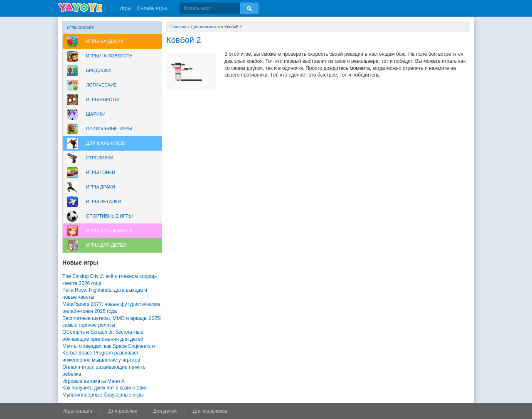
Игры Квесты (102, 99)
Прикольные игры (109, 129)
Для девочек (122, 411)
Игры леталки (103, 201)
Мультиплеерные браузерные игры (103, 395)
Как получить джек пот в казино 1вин (105, 388)
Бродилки (99, 70)
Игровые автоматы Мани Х (94, 381)
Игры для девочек (109, 231)
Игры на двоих (105, 41)
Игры (125, 8)
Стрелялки (100, 158)
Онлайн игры (152, 8)
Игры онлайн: (81, 27)
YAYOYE (80, 7)
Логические (101, 85)
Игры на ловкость (109, 56)
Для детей (165, 411)
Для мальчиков (105, 143)
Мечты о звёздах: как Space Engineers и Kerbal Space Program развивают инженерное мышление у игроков (108, 353)
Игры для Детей (106, 245)
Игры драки (101, 187)
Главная (178, 27)
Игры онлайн (77, 411)
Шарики (96, 114)
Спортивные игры (109, 216)
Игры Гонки (101, 172)
